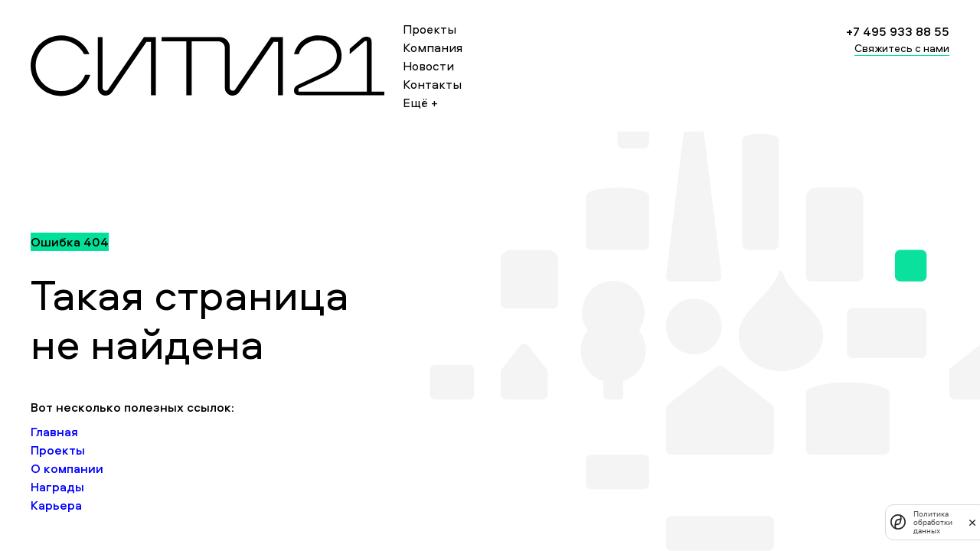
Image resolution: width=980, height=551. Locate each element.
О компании (67, 468)
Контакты (432, 84)
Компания (433, 47)
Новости (428, 66)
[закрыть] (972, 522)
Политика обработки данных (933, 522)
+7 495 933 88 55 (898, 31)
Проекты (430, 29)
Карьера (56, 505)
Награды (57, 487)
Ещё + (420, 103)
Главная (54, 432)
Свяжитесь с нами (902, 48)
